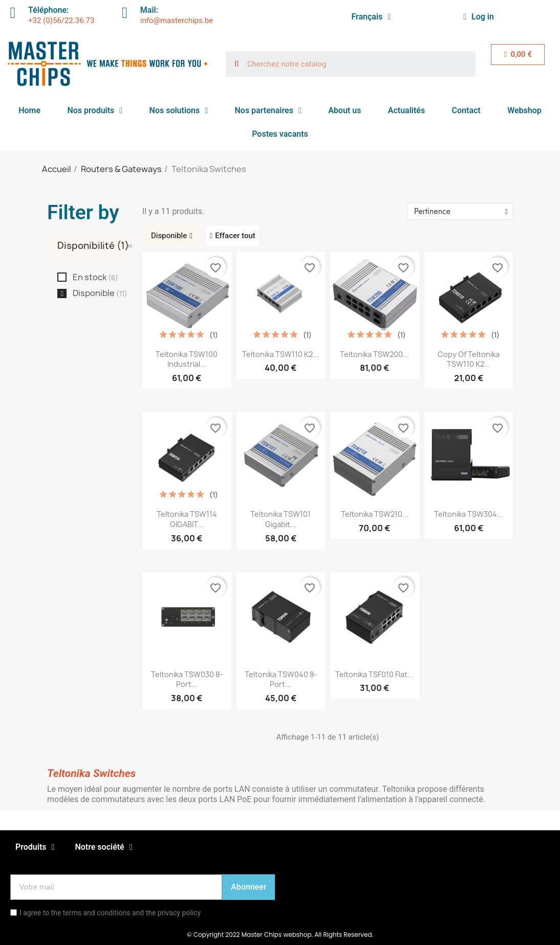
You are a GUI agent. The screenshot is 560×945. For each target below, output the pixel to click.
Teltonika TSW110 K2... (281, 354)
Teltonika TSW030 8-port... (187, 679)
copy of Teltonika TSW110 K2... (469, 359)
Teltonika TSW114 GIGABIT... (187, 519)
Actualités (406, 110)
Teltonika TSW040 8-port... (281, 679)
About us (344, 110)
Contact (466, 110)
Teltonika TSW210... (375, 514)
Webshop (524, 110)
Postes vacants (280, 134)
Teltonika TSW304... (469, 514)
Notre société (103, 847)
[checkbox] (62, 277)
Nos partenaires (268, 111)
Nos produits (95, 111)
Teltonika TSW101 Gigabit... (281, 519)
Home (29, 110)
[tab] (94, 246)
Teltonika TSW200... (374, 354)
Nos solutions (179, 111)
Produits (35, 847)
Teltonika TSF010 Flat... (374, 674)
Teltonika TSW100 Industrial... (187, 359)
